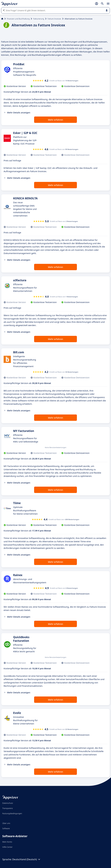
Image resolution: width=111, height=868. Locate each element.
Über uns (6, 823)
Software (6, 828)
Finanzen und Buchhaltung (18, 19)
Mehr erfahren (55, 120)
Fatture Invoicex (54, 19)
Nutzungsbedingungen (12, 813)
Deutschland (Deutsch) (27, 859)
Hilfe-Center (7, 847)
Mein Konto (7, 842)
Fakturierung (39, 19)
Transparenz (8, 808)
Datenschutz (8, 803)
